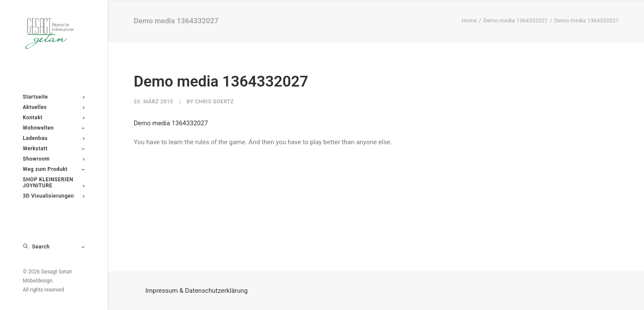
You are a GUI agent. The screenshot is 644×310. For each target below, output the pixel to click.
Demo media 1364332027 (515, 20)
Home (469, 20)
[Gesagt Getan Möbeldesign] (54, 34)
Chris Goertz (215, 102)
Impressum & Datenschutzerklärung (196, 291)
